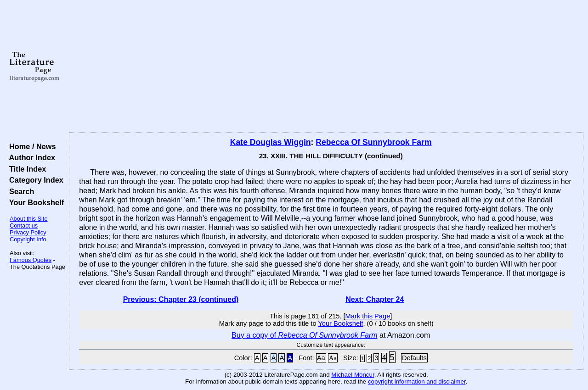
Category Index (34, 180)
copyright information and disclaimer (417, 382)
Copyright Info (28, 239)
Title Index (25, 169)
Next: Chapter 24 (375, 299)
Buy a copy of (304, 335)
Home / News (31, 146)
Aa (321, 358)
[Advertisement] (326, 67)
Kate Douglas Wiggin (271, 142)
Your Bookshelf (34, 202)
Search (20, 191)
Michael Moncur (353, 375)
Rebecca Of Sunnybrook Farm (373, 142)
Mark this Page (368, 316)
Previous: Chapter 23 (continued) (181, 299)
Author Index (30, 157)
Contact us (24, 226)
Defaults (414, 358)
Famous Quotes (31, 260)
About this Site (29, 219)
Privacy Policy (28, 232)
